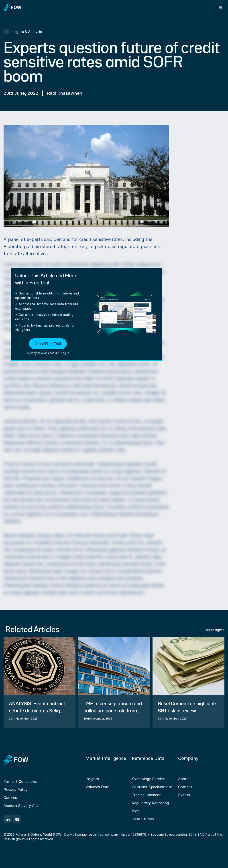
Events (184, 795)
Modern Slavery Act (21, 806)
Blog (136, 811)
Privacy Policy (16, 790)
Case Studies (143, 819)
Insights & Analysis (23, 32)
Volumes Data (97, 787)
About (183, 779)
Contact (185, 787)
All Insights (215, 630)
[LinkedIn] (8, 819)
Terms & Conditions (20, 782)
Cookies (10, 798)
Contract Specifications (152, 787)
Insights (92, 779)
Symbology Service (148, 779)
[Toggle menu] (221, 7)
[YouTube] (17, 819)
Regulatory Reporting (150, 803)
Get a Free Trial (48, 344)
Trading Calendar (146, 795)
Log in (65, 353)
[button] (48, 347)
